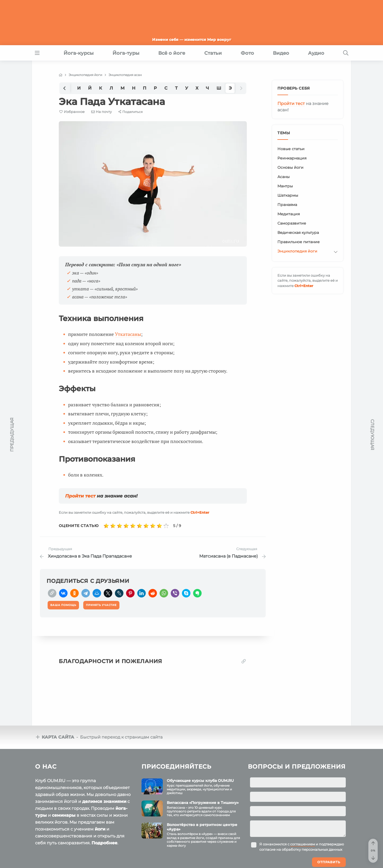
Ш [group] (219, 88)
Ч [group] (207, 88)
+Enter (200, 512)
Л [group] (111, 88)
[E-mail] (102, 112)
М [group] (122, 88)
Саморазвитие (292, 223)
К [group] (101, 88)
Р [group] (155, 88)
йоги (100, 829)
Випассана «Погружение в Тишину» (203, 803)
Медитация (289, 214)
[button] (65, 88)
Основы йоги (290, 167)
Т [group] (176, 88)
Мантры (285, 186)
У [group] (187, 88)
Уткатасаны (128, 334)
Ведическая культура (298, 233)
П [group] (145, 88)
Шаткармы (288, 195)
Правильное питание (299, 242)
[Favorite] (72, 112)
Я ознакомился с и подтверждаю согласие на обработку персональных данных (302, 847)
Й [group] (90, 88)
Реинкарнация (292, 158)
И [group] (79, 88)
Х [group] (197, 88)
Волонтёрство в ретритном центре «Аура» (202, 827)
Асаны (284, 177)
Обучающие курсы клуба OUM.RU (200, 781)
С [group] (166, 88)
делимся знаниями (104, 801)
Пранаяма (287, 205)
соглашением (303, 844)
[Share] (130, 112)
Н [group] (134, 88)
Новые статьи (291, 149)
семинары (64, 815)
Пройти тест (80, 496)
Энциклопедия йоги (297, 251)
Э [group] (230, 88)
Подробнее (104, 843)
